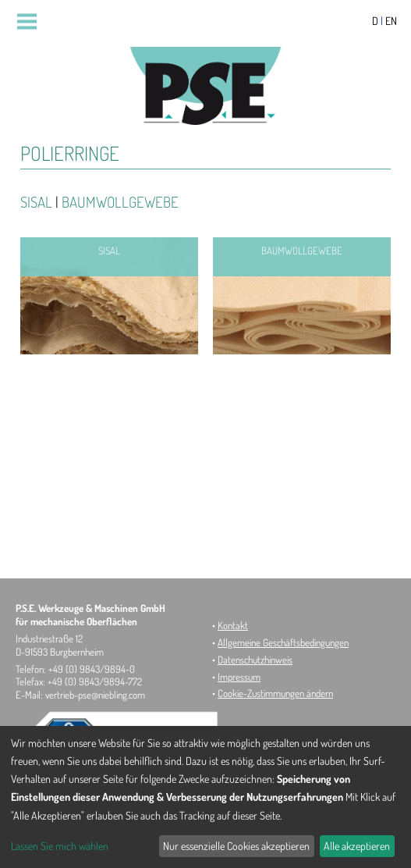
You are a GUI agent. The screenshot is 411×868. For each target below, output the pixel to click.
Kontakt (233, 625)
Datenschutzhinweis (255, 660)
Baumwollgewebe (120, 202)
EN (391, 21)
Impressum (239, 677)
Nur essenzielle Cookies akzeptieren (236, 846)
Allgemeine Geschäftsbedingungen (283, 642)
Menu (33, 21)
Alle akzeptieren (357, 846)
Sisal (36, 202)
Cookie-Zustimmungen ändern (275, 693)
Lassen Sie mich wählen (60, 846)
